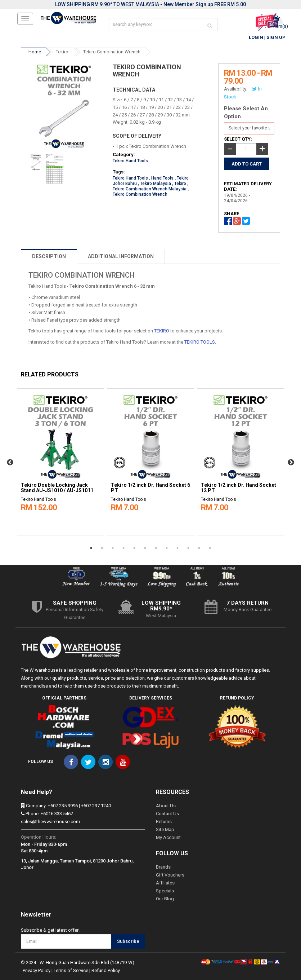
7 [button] (156, 548)
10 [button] (188, 548)
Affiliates (165, 883)
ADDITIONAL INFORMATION (121, 256)
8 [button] (167, 548)
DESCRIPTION (49, 256)
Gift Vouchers (170, 875)
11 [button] (199, 548)
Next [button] (291, 463)
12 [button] (210, 548)
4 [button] (123, 548)
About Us (166, 806)
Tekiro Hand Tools (130, 161)
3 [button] (113, 548)
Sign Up (276, 37)
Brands (163, 867)
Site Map (165, 829)
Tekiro (62, 52)
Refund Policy (106, 970)
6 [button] (145, 548)
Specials (165, 891)
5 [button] (134, 548)
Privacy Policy (37, 970)
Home (35, 52)
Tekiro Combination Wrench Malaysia (150, 189)
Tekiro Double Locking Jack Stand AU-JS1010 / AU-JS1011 (57, 488)
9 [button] (178, 548)
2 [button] (102, 548)
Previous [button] (10, 463)
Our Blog (165, 899)
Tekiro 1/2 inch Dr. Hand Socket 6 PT (150, 488)
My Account (168, 837)
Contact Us (167, 814)
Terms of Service (71, 970)
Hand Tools (162, 178)
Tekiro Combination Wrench (112, 52)
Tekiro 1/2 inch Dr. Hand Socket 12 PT (239, 488)
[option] (60, 460)
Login (256, 37)
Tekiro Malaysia (156, 184)
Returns (164, 822)
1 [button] (91, 548)
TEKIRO (162, 331)
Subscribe (128, 941)
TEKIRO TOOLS (200, 342)
